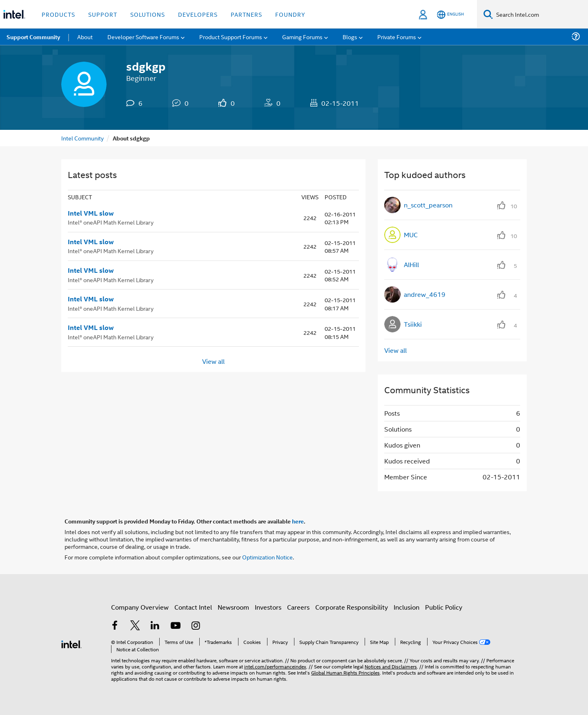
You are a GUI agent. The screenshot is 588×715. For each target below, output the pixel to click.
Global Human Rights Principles (345, 672)
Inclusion (406, 607)
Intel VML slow (91, 213)
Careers (298, 607)
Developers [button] (198, 14)
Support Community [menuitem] (33, 37)
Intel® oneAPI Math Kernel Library (111, 222)
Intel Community (82, 138)
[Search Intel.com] (540, 14)
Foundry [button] (290, 14)
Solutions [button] (148, 14)
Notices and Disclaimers (391, 666)
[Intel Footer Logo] (71, 643)
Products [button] (58, 14)
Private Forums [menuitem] (397, 37)
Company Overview (140, 607)
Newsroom (233, 607)
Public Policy (444, 607)
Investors (268, 607)
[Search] (488, 14)
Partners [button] (246, 14)
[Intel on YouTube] (176, 626)
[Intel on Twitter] (135, 626)
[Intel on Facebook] (115, 626)
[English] (450, 14)
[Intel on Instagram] (196, 626)
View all (213, 361)
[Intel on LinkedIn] (155, 626)
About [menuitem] (85, 37)
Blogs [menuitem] (350, 37)
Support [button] (103, 14)
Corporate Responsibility (352, 607)
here (298, 521)
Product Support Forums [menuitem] (231, 37)
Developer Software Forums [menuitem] (143, 37)
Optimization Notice (267, 557)
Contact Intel (193, 607)
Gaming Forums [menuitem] (302, 37)
